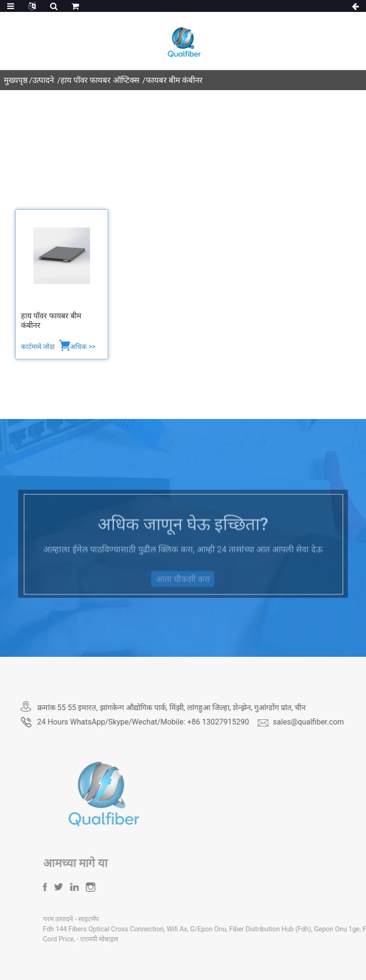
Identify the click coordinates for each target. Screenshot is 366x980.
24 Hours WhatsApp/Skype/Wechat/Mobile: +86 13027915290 (176, 722)
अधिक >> (83, 347)
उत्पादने (43, 80)
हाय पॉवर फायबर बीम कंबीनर (51, 321)
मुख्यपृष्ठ (16, 80)
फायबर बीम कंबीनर (174, 80)
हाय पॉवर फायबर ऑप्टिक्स (100, 80)
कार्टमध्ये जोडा (39, 347)
